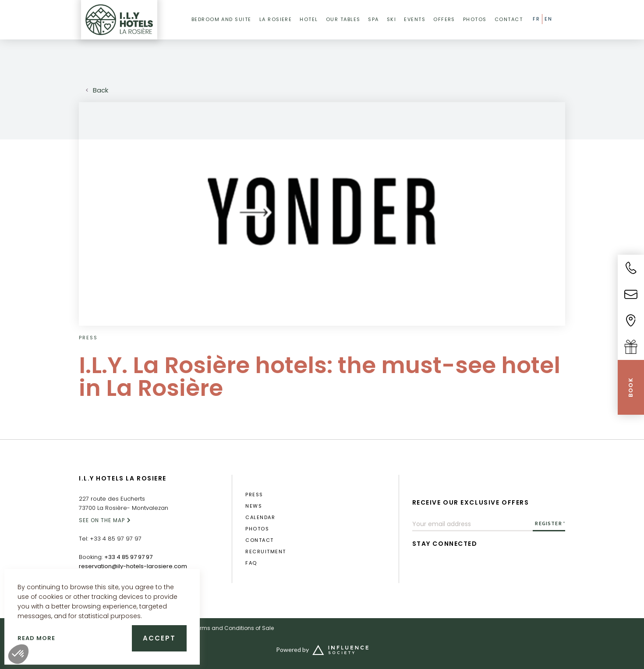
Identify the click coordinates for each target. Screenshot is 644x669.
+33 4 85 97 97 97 (116, 539)
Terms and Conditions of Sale (234, 628)
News (254, 506)
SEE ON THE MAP (102, 520)
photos (257, 529)
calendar (260, 518)
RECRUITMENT (265, 552)
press (254, 495)
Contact (259, 540)
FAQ (251, 563)
